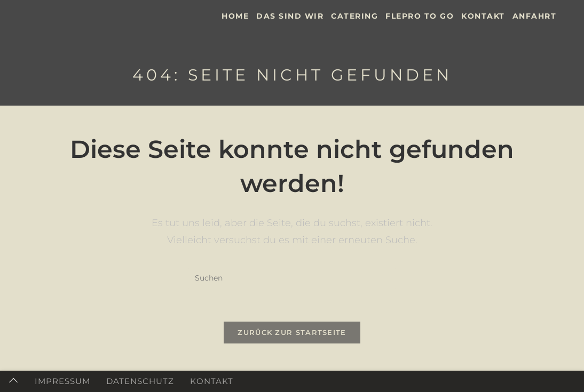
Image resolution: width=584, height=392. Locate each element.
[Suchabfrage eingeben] (292, 278)
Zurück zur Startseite (292, 332)
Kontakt (212, 381)
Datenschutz (140, 381)
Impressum (62, 381)
